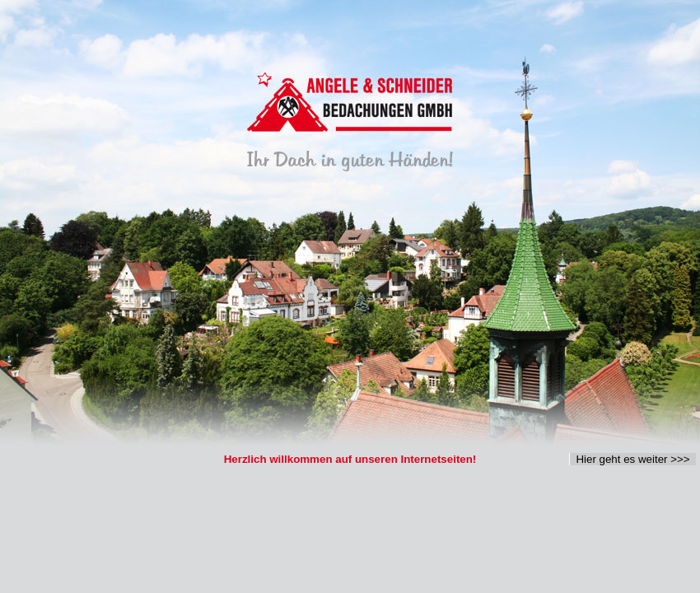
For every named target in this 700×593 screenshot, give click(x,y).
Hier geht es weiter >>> (633, 459)
